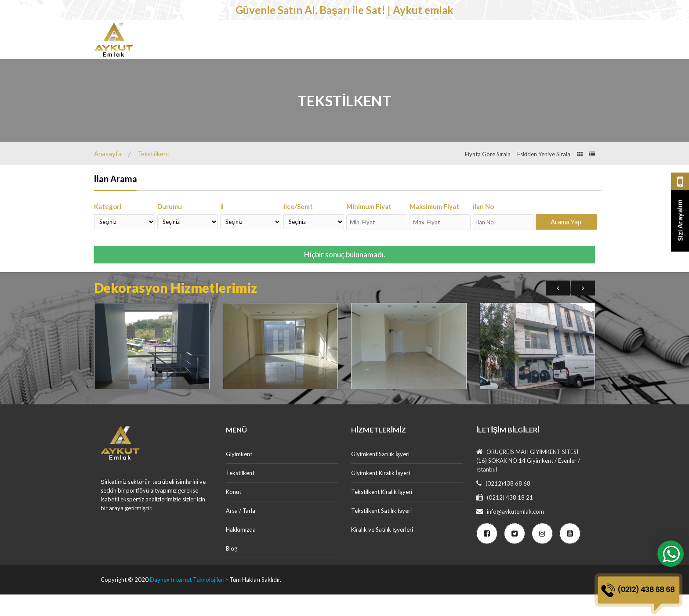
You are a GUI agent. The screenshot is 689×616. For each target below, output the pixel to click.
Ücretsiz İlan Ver (561, 70)
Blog (232, 570)
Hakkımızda (241, 551)
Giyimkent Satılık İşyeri (380, 476)
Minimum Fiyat (369, 228)
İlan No (483, 228)
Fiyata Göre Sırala (488, 176)
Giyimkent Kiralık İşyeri (381, 494)
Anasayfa (108, 175)
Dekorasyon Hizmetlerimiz (437, 41)
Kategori (108, 228)
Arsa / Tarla (355, 41)
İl (222, 228)
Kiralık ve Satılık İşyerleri (382, 551)
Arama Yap (566, 243)
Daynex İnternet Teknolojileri (187, 601)
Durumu (170, 228)
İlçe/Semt (298, 228)
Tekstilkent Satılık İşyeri (381, 532)
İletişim (506, 41)
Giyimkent (203, 41)
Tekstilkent (258, 41)
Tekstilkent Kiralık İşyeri (382, 513)
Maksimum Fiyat (434, 228)
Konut (307, 41)
